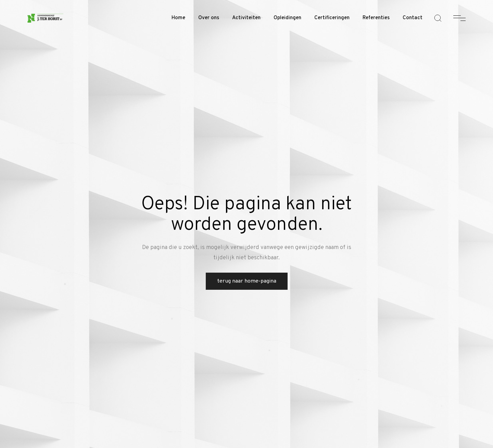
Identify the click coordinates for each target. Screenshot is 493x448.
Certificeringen (332, 18)
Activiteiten (246, 18)
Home (178, 18)
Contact (413, 18)
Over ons (209, 18)
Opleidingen (287, 18)
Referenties (376, 18)
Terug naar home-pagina (247, 281)
